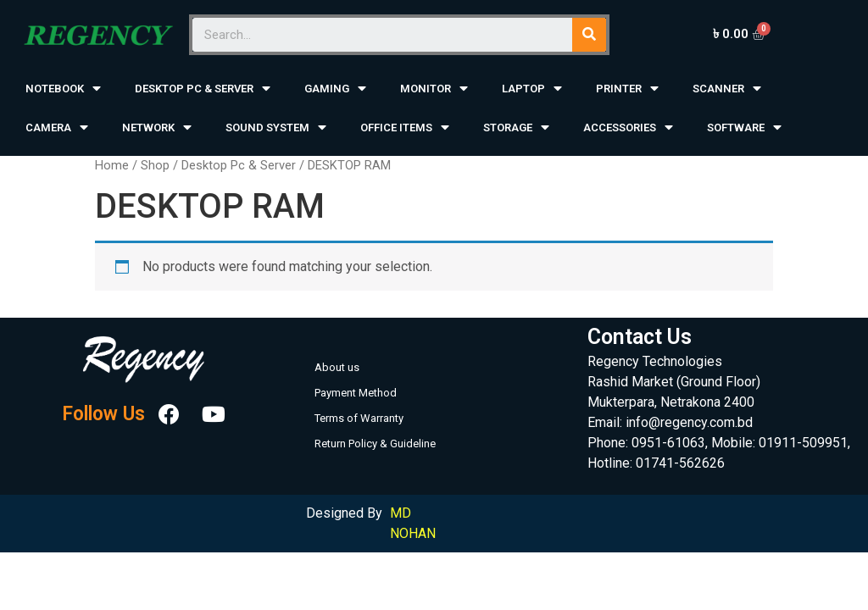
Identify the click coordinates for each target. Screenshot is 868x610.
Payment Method (356, 393)
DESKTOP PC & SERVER (203, 89)
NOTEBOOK (63, 89)
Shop (155, 165)
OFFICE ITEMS (405, 128)
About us (337, 367)
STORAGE (516, 128)
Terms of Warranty (359, 418)
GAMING (335, 89)
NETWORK (157, 128)
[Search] (589, 35)
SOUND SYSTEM (276, 128)
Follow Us (103, 415)
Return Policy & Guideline (375, 444)
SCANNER (727, 89)
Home (112, 165)
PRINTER (627, 89)
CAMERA (57, 128)
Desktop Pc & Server (239, 165)
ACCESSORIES (628, 128)
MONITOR (434, 89)
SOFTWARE (744, 128)
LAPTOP (532, 89)
